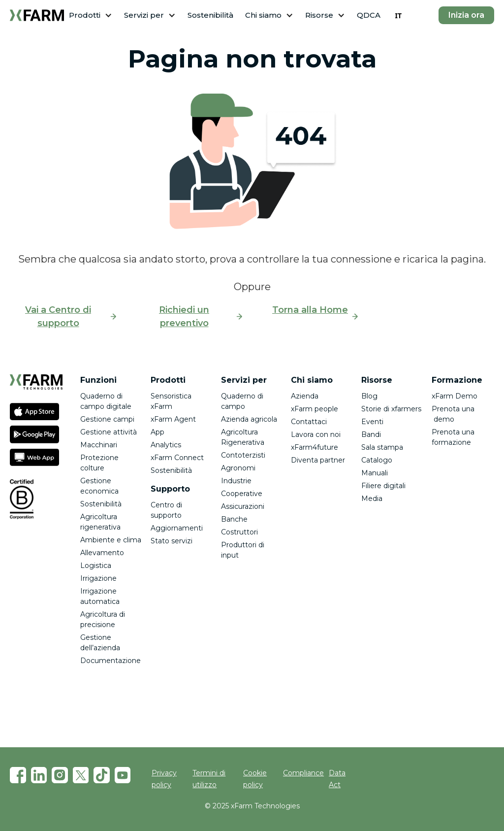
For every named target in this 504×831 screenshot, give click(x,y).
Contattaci (309, 422)
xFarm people (315, 409)
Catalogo (377, 460)
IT (398, 16)
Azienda (305, 396)
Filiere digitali (383, 486)
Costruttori (239, 532)
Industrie (236, 481)
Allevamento (102, 553)
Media (372, 499)
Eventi (372, 422)
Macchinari (99, 445)
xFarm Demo (455, 396)
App (157, 432)
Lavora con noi (316, 434)
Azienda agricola (249, 419)
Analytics (166, 445)
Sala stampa (382, 447)
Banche (234, 519)
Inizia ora (466, 15)
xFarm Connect (177, 458)
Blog (369, 396)
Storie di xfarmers (391, 409)
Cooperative (242, 494)
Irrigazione (98, 578)
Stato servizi (172, 541)
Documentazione (110, 661)
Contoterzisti (243, 455)
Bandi (371, 434)
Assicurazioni (243, 506)
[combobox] (398, 15)
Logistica (96, 565)
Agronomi (238, 468)
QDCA (369, 15)
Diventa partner (318, 460)
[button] (91, 16)
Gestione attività (109, 432)
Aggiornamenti (177, 528)
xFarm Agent (173, 419)
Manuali (375, 473)
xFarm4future (315, 447)
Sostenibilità (210, 15)
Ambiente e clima (111, 540)
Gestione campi (107, 419)
